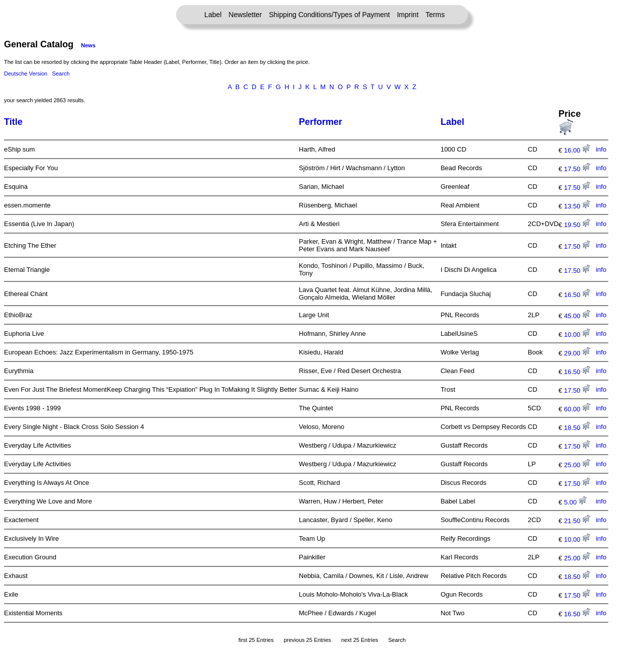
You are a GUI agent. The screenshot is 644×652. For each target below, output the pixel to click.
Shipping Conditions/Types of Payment (330, 15)
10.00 (577, 335)
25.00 (577, 465)
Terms (435, 15)
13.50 (577, 206)
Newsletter (245, 15)
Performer (320, 122)
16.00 (577, 150)
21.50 (577, 521)
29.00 (577, 353)
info (601, 149)
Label (213, 15)
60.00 (577, 409)
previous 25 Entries (307, 640)
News (88, 45)
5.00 (575, 502)
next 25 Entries (359, 640)
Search (61, 74)
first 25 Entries (256, 640)
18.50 (577, 428)
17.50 (577, 169)
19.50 (577, 225)
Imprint (408, 15)
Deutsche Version (26, 74)
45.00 (577, 316)
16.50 (577, 295)
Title (13, 122)
